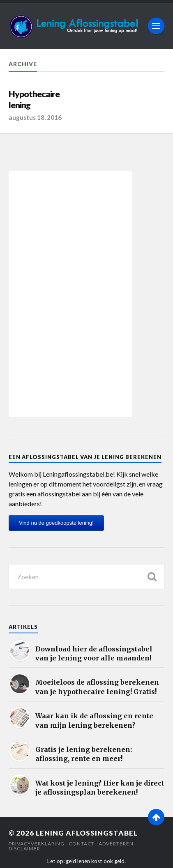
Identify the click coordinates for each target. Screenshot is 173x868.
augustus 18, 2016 (35, 117)
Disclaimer (24, 849)
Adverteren (116, 844)
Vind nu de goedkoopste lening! (56, 523)
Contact (82, 844)
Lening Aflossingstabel (87, 833)
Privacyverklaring (37, 844)
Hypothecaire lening (34, 100)
